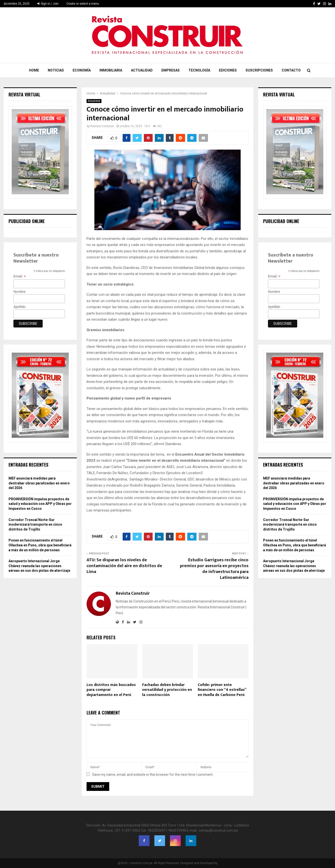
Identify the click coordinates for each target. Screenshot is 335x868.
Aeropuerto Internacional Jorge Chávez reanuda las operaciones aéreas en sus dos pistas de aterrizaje (39, 566)
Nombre (20, 292)
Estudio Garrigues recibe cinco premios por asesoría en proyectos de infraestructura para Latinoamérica (214, 569)
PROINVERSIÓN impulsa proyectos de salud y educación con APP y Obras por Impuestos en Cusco (40, 504)
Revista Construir (102, 126)
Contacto (291, 70)
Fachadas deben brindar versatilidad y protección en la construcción (167, 690)
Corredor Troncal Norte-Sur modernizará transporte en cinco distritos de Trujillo (35, 525)
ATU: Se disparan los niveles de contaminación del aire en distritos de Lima (124, 566)
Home (34, 70)
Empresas (171, 70)
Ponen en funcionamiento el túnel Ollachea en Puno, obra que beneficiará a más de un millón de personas (40, 545)
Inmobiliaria (111, 70)
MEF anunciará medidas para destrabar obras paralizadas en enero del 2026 (39, 483)
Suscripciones (259, 70)
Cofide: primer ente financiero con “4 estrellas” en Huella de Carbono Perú (222, 690)
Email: (20, 276)
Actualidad (142, 70)
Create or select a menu (83, 4)
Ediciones (228, 70)
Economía (82, 70)
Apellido (20, 307)
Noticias (56, 70)
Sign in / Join (48, 4)
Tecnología (199, 70)
